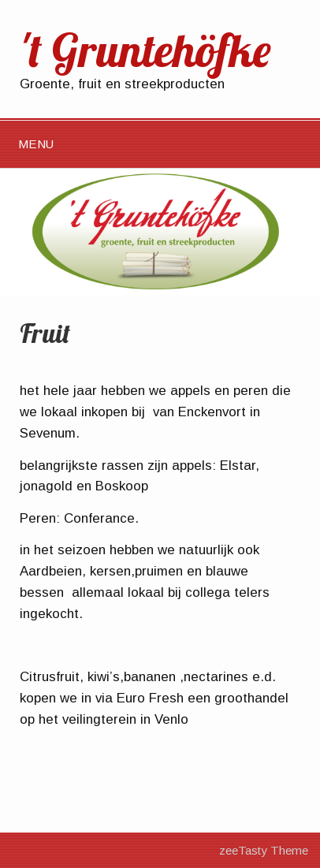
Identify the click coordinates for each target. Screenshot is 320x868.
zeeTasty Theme (264, 850)
